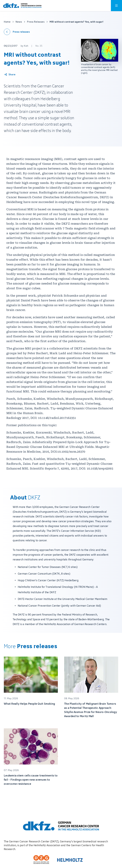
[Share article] (10, 75)
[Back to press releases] (17, 32)
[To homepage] (22, 6)
